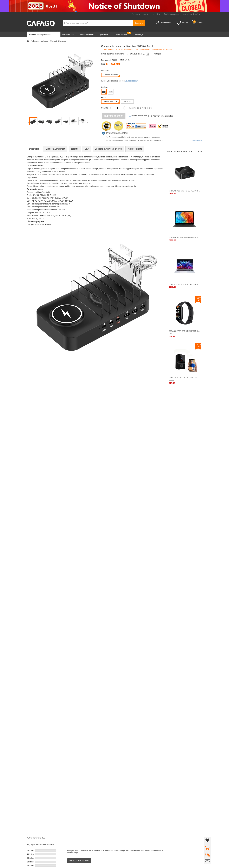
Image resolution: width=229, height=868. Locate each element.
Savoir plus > (197, 140)
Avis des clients (135, 149)
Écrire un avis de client (79, 861)
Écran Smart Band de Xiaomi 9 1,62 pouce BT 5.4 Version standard (185, 331)
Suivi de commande (171, 14)
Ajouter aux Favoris (138, 116)
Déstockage (138, 34)
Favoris (182, 23)
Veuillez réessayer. (132, 81)
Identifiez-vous (167, 22)
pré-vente (104, 34)
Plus (200, 152)
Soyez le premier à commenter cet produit (115, 54)
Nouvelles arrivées (70, 34)
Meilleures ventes (87, 34)
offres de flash (121, 34)
